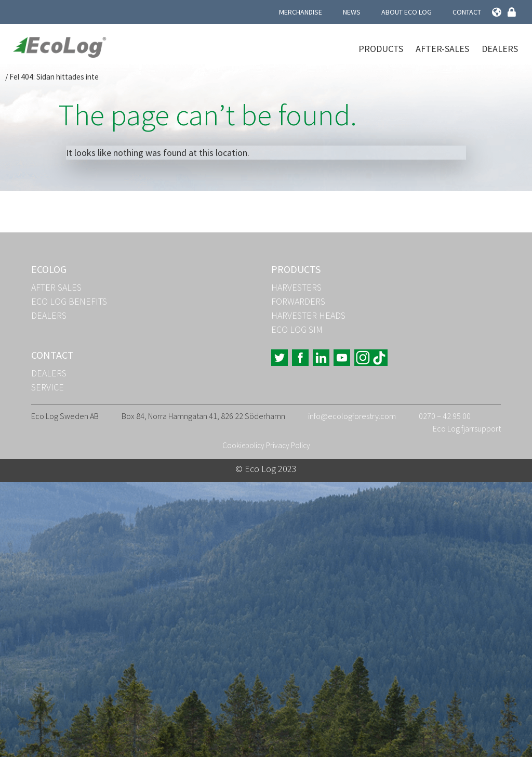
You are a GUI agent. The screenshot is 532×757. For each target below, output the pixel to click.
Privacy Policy (288, 445)
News (352, 12)
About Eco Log (407, 12)
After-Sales (442, 49)
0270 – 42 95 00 (445, 416)
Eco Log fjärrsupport (467, 428)
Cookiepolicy (243, 445)
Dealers (500, 49)
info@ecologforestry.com (352, 416)
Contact (467, 12)
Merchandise (301, 12)
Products (381, 49)
